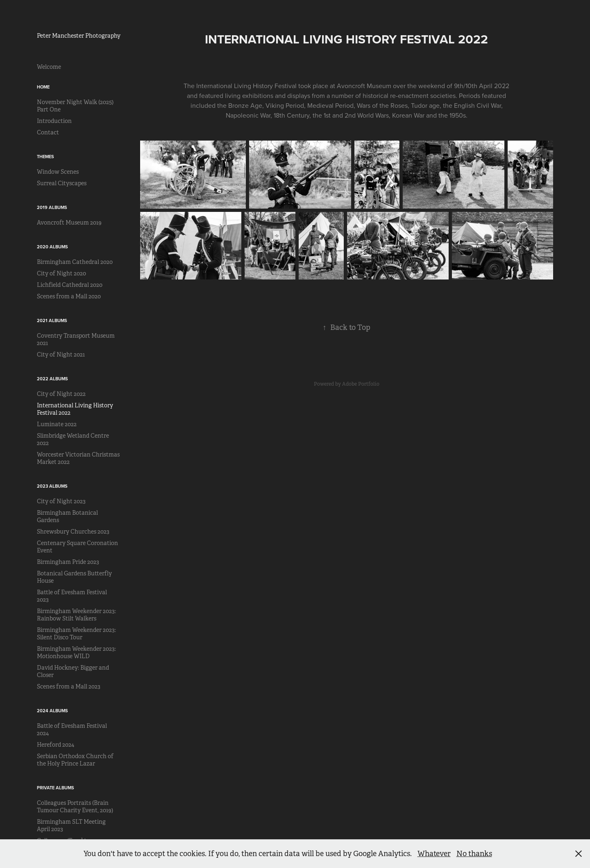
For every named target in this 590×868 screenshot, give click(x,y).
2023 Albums (52, 486)
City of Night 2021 (61, 354)
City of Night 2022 (61, 394)
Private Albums (56, 788)
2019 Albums (52, 207)
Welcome (49, 67)
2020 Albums (52, 247)
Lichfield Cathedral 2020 (70, 285)
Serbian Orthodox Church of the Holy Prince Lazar (75, 760)
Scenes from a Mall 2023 (69, 686)
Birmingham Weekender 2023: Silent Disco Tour (76, 634)
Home (43, 87)
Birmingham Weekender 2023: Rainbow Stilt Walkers (76, 615)
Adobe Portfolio (361, 384)
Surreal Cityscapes (62, 183)
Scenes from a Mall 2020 (69, 296)
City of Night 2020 (61, 273)
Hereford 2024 (56, 745)
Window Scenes (58, 172)
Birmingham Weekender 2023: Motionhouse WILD (76, 652)
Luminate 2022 (57, 424)
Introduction (54, 121)
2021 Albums (52, 320)
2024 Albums (52, 711)
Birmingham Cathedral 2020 (75, 262)
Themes (45, 157)
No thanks (474, 854)
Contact (48, 132)
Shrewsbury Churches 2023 (73, 532)
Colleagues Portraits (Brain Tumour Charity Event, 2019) (75, 807)
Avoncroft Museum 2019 (69, 223)
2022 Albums (52, 379)
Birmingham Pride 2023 (68, 562)
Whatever (434, 854)
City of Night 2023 (61, 501)
